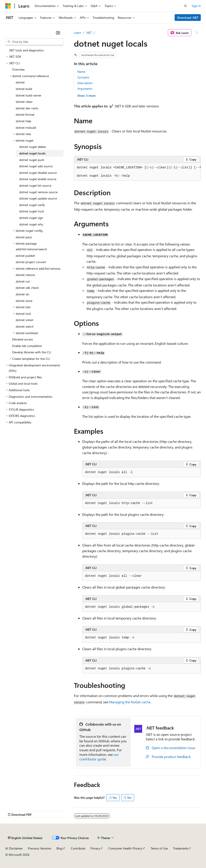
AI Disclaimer (14, 848)
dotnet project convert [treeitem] (31, 262)
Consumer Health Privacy (125, 848)
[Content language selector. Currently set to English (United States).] (25, 838)
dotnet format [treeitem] (25, 114)
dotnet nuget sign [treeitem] (31, 218)
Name (81, 72)
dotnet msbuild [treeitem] (26, 128)
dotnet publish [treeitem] (25, 256)
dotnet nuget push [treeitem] (32, 160)
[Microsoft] (8, 6)
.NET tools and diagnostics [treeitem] (26, 50)
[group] (137, 172)
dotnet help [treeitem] (23, 121)
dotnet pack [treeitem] (24, 237)
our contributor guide (99, 757)
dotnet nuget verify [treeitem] (32, 205)
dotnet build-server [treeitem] (29, 95)
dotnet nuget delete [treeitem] (32, 147)
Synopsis (83, 77)
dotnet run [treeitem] (23, 281)
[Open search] (186, 6)
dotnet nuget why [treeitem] (31, 224)
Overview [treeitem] (18, 69)
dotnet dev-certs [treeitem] (27, 108)
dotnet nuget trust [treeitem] (32, 211)
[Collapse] (58, 33)
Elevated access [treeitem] (23, 339)
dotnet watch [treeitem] (25, 326)
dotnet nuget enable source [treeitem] (38, 179)
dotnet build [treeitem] (24, 89)
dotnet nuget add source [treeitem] (36, 166)
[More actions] (197, 33)
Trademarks (181, 848)
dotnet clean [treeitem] (24, 102)
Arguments (85, 89)
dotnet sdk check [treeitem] (27, 288)
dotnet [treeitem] (20, 82)
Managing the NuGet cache (130, 702)
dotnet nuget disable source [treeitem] (38, 173)
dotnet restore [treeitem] (25, 275)
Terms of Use (159, 848)
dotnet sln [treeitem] (22, 294)
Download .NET (188, 18)
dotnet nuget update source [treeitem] (38, 198)
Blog (59, 848)
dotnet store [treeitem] (24, 301)
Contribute (78, 848)
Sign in (196, 6)
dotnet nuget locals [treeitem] (32, 153)
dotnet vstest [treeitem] (25, 320)
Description (85, 83)
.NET (89, 33)
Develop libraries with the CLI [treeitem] (32, 352)
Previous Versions (40, 848)
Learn (78, 33)
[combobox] (34, 42)
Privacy (95, 848)
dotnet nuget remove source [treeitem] (38, 192)
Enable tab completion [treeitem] (27, 346)
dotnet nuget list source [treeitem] (35, 185)
